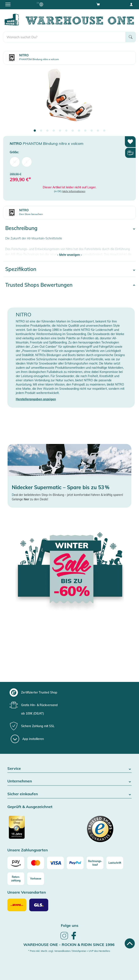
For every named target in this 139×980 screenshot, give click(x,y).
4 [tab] (54, 131)
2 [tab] (41, 131)
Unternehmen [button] (69, 781)
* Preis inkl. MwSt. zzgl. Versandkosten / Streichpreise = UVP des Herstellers (69, 951)
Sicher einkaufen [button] (69, 794)
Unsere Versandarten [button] (27, 892)
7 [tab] (73, 131)
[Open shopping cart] (98, 4)
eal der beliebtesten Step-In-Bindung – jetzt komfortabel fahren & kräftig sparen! (68, 495)
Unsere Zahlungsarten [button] (28, 850)
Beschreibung (21, 228)
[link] (64, 939)
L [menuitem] (27, 162)
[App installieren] (27, 739)
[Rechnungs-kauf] (95, 863)
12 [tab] (104, 131)
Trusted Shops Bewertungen (39, 285)
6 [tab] (66, 131)
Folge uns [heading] (70, 925)
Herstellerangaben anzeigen (36, 399)
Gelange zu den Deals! (30, 499)
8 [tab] (79, 131)
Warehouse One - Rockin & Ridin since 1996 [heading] (69, 945)
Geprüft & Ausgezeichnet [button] (30, 807)
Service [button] (69, 769)
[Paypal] (75, 863)
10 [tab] (92, 131)
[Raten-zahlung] (16, 879)
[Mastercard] (36, 863)
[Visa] (55, 863)
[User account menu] (131, 4)
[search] (64, 37)
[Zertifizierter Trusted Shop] (38, 829)
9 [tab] (85, 131)
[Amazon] (16, 863)
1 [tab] (35, 131)
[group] (69, 692)
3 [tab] (47, 131)
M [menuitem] (15, 162)
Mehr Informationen (74, 191)
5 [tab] (60, 131)
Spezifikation (21, 269)
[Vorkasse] (36, 879)
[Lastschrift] (115, 863)
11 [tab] (98, 131)
